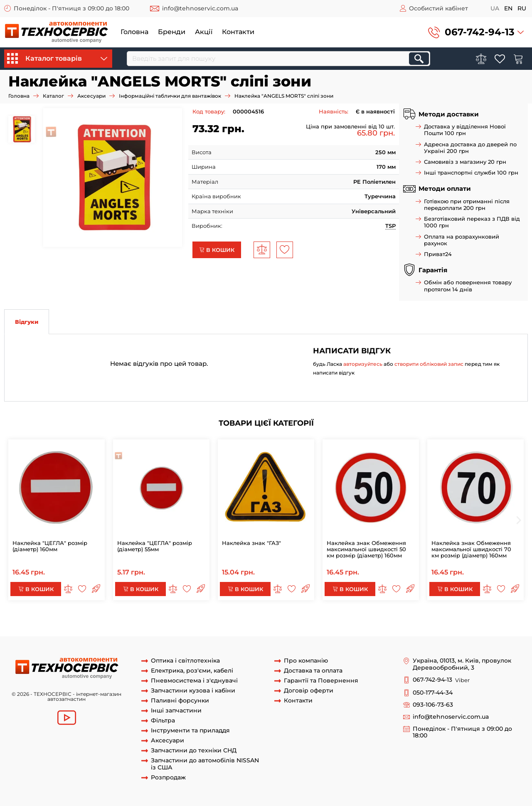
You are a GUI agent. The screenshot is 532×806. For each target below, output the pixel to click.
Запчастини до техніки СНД (194, 751)
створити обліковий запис (429, 364)
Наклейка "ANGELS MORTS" (166, 621)
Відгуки (27, 322)
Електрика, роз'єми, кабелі (192, 671)
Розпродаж (168, 778)
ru (522, 8)
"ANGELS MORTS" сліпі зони (340, 621)
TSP (390, 226)
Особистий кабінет (438, 8)
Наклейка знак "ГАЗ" (251, 543)
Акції (204, 32)
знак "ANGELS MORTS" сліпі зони (252, 621)
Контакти (238, 32)
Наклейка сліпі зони (459, 621)
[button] (476, 32)
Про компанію (306, 661)
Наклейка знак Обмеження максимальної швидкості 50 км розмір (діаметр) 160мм (366, 549)
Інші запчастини (176, 711)
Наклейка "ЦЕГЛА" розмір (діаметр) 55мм (155, 546)
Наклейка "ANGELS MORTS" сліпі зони (71, 621)
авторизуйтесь (363, 364)
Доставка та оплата (313, 671)
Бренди (172, 32)
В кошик (217, 250)
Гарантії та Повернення (321, 681)
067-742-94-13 (480, 32)
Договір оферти (309, 691)
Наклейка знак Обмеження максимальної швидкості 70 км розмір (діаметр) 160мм (471, 549)
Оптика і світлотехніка (185, 661)
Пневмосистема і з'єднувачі (194, 681)
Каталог (53, 96)
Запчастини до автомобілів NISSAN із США (205, 764)
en (508, 8)
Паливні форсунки (180, 701)
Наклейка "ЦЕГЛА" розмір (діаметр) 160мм (50, 546)
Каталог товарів (57, 59)
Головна (134, 32)
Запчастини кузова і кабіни (193, 691)
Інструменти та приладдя (190, 731)
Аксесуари (91, 96)
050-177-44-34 (433, 693)
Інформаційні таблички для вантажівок (170, 96)
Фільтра (163, 721)
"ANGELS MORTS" (404, 621)
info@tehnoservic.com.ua (200, 8)
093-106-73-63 (433, 705)
